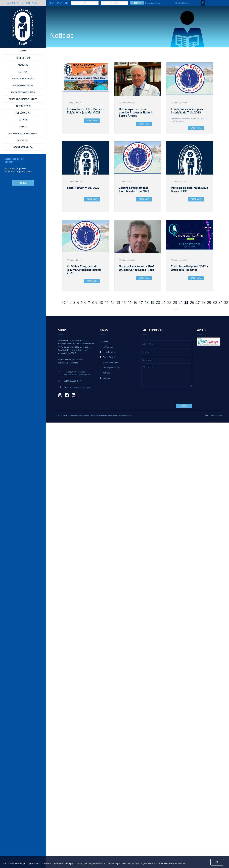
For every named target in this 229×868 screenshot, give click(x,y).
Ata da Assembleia (23, 150)
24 (181, 302)
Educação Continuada (23, 93)
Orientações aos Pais (112, 368)
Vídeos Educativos (111, 362)
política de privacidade (81, 863)
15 (129, 302)
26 (192, 302)
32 (226, 302)
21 (164, 302)
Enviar (184, 406)
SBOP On (23, 72)
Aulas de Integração (23, 79)
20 (158, 302)
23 (175, 302)
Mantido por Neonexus (213, 416)
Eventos (23, 129)
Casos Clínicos (109, 357)
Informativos (23, 107)
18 (147, 302)
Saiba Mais (92, 121)
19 (152, 302)
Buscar (23, 185)
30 (215, 302)
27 (198, 302)
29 (209, 302)
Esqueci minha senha (154, 3)
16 (135, 302)
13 (118, 302)
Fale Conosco (182, 3)
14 (124, 302)
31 (220, 302)
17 (141, 302)
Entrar (137, 3)
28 (203, 302)
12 (112, 302)
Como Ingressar (109, 352)
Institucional (23, 58)
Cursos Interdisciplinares (23, 100)
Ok (217, 862)
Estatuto (23, 143)
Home (23, 51)
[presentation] (167, 395)
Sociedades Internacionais (23, 136)
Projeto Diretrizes (23, 86)
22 (169, 302)
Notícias (23, 121)
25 (186, 302)
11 (107, 302)
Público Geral (23, 114)
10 (101, 302)
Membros (23, 65)
